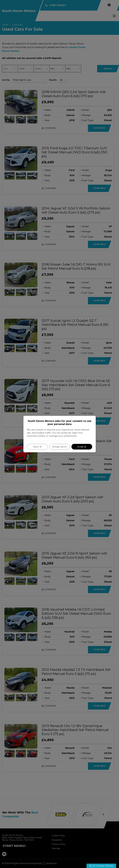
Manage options (60, 447)
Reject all (37, 447)
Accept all (82, 447)
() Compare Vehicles (101, 866)
